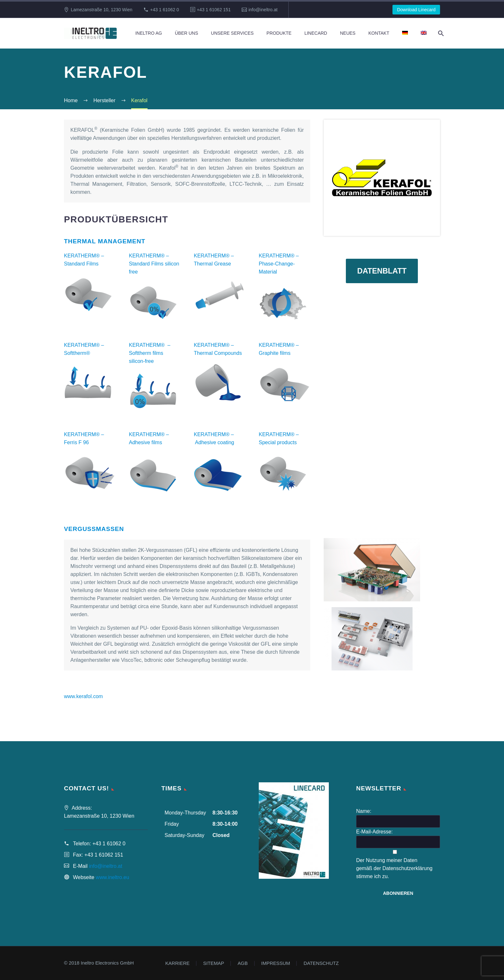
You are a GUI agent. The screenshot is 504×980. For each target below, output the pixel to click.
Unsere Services (232, 33)
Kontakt (379, 33)
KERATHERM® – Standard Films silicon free (154, 264)
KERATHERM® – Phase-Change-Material (279, 264)
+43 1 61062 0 (165, 10)
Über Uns (186, 33)
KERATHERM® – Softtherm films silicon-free (150, 353)
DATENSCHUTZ (321, 963)
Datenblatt (382, 272)
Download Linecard (416, 10)
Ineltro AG (149, 33)
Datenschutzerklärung (408, 868)
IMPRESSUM (276, 963)
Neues (348, 33)
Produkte (279, 33)
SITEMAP (214, 963)
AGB (243, 963)
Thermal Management (105, 241)
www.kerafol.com (83, 696)
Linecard (316, 33)
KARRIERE (177, 963)
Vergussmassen (94, 529)
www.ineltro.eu (113, 877)
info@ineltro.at (263, 10)
